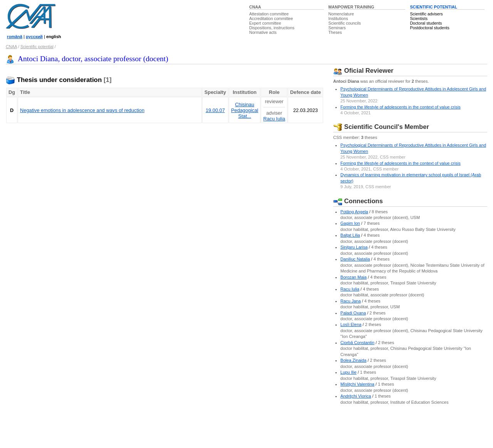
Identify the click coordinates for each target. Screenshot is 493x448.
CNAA (255, 7)
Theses (335, 32)
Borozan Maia (354, 277)
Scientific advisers (426, 14)
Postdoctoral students (429, 28)
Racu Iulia (274, 119)
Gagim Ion (350, 223)
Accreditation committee (271, 18)
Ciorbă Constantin (357, 343)
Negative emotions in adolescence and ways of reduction (82, 110)
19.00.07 (215, 110)
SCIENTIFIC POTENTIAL (433, 7)
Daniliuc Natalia (355, 259)
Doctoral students (426, 23)
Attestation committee (269, 14)
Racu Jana (351, 301)
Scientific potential (37, 47)
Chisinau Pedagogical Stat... (245, 110)
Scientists (419, 18)
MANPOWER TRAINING (351, 7)
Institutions (338, 18)
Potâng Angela (354, 212)
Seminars (337, 28)
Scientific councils (345, 23)
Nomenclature (341, 14)
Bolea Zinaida (354, 360)
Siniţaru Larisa (354, 247)
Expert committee (265, 23)
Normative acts (263, 32)
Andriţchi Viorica (356, 396)
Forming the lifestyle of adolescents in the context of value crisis (401, 107)
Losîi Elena (351, 324)
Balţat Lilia (350, 235)
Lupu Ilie (349, 372)
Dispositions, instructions (272, 28)
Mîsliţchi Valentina (357, 384)
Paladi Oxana (353, 313)
